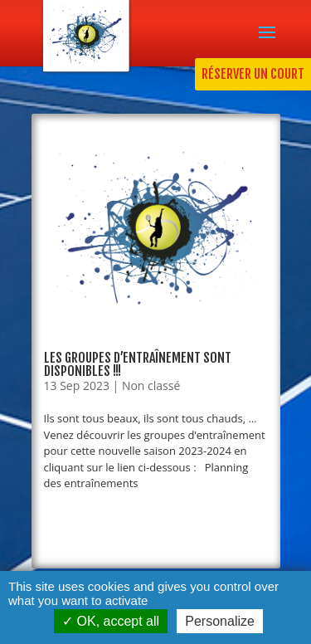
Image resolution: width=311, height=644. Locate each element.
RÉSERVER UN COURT (253, 74)
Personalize (220, 621)
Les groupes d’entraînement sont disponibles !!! (138, 364)
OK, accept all (111, 621)
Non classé (151, 385)
